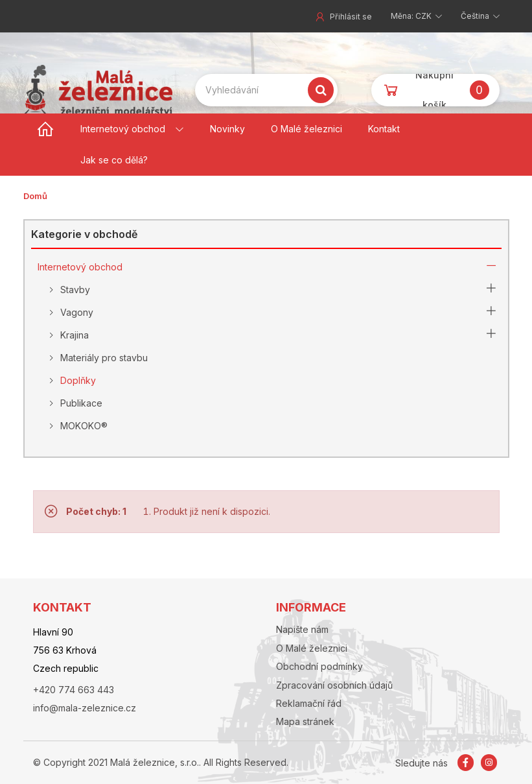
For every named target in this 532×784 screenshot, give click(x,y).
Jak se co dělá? (114, 160)
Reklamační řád (309, 703)
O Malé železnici (306, 129)
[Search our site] (266, 90)
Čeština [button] (476, 16)
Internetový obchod (123, 129)
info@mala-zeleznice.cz (85, 708)
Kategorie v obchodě (84, 234)
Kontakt (384, 129)
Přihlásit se (343, 17)
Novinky (227, 129)
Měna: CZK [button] (412, 16)
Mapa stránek (305, 721)
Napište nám (302, 629)
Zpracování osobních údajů (334, 685)
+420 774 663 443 (74, 690)
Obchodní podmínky (319, 666)
